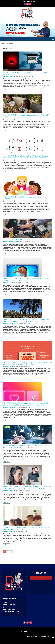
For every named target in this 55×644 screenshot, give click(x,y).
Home (5, 602)
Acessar (41, 578)
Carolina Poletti (9, 77)
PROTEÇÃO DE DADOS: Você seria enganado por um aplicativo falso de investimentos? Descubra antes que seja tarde (27, 487)
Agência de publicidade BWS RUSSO (41, 637)
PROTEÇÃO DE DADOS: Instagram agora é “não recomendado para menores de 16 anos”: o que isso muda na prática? (27, 404)
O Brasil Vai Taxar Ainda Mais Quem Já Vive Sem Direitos (25, 446)
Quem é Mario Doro (10, 604)
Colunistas (7, 608)
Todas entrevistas (9, 610)
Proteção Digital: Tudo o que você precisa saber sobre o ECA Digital (26, 116)
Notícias (6, 606)
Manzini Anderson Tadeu (12, 242)
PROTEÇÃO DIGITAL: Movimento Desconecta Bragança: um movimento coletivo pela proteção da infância (26, 321)
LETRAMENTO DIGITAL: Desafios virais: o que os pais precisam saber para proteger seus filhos (27, 528)
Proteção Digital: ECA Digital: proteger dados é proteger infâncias (25, 198)
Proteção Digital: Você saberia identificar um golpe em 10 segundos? (25, 73)
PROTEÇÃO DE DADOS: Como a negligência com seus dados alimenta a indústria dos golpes (26, 280)
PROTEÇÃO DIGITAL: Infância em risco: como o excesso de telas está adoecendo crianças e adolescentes (27, 363)
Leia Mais (7, 90)
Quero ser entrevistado (11, 611)
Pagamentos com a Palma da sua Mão (18, 239)
